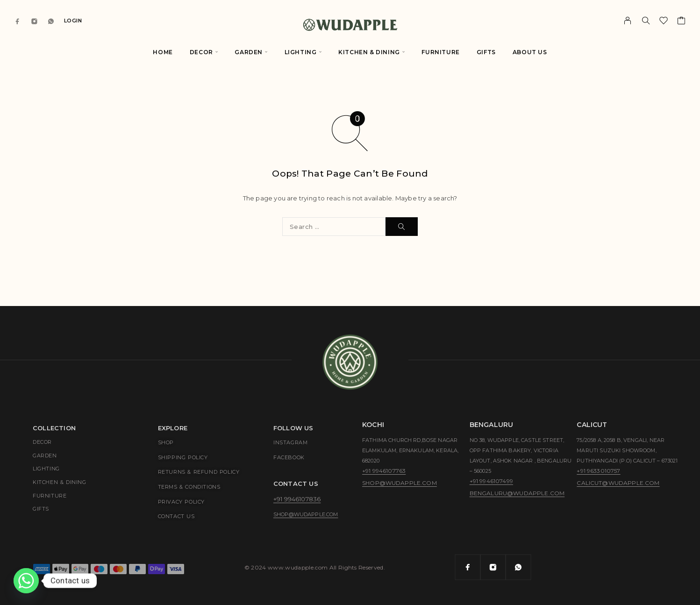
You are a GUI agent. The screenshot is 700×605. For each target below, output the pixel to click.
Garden (249, 52)
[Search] (646, 21)
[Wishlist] (664, 22)
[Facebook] (18, 21)
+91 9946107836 (297, 499)
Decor (201, 52)
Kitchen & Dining (369, 52)
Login (73, 21)
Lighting (301, 52)
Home (163, 52)
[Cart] (682, 22)
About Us (530, 52)
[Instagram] (35, 21)
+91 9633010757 (598, 471)
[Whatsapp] (51, 21)
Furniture (440, 52)
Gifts (486, 52)
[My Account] (628, 21)
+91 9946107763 (384, 471)
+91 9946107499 (491, 481)
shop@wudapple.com (306, 514)
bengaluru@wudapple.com (517, 493)
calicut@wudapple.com (618, 483)
